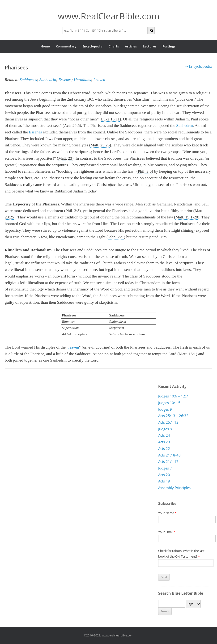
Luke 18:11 (110, 119)
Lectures (150, 46)
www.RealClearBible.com (109, 16)
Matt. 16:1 (187, 354)
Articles (131, 46)
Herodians (83, 80)
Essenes (65, 80)
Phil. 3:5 (72, 211)
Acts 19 (164, 481)
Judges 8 (165, 429)
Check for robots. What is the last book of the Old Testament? (186, 557)
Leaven (99, 80)
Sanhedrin (48, 80)
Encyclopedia (92, 46)
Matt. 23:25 (100, 145)
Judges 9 (165, 409)
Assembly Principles (174, 488)
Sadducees (28, 80)
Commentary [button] (66, 46)
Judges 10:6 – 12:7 (173, 396)
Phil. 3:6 (145, 171)
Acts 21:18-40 (169, 455)
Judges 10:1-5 (169, 403)
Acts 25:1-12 (168, 422)
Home (45, 46)
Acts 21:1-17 (168, 461)
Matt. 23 (65, 158)
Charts (114, 46)
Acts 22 (164, 448)
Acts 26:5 (72, 126)
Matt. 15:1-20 (187, 217)
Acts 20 (164, 474)
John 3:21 (116, 237)
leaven (74, 347)
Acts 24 (164, 435)
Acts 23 (164, 442)
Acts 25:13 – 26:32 (173, 416)
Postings (169, 46)
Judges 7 (165, 468)
